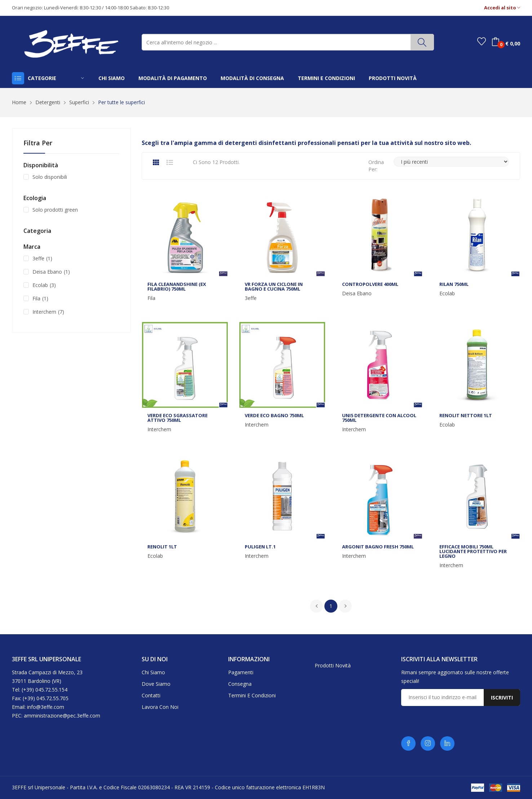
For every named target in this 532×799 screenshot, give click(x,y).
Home (19, 102)
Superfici (79, 102)
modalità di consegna (252, 78)
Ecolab (447, 293)
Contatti (151, 695)
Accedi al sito (502, 8)
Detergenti (48, 102)
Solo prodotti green (55, 210)
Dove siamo (156, 684)
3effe (251, 298)
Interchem (159, 429)
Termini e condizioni (252, 695)
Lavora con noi (160, 707)
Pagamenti (241, 672)
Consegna (240, 684)
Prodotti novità (333, 665)
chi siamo (112, 78)
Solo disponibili (50, 177)
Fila (151, 298)
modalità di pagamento (173, 78)
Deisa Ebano (357, 293)
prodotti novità (393, 78)
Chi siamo (153, 672)
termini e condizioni (326, 78)
